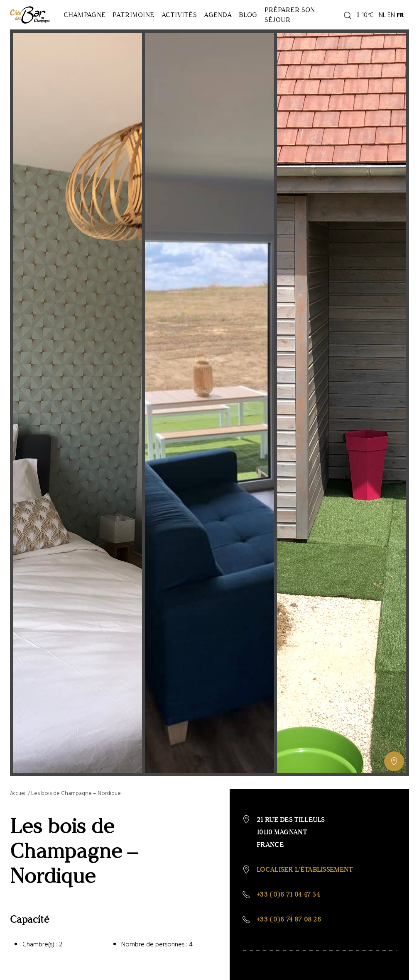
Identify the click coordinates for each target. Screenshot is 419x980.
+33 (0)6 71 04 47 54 (288, 915)
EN (407, 25)
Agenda (245, 25)
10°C (381, 25)
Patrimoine (145, 25)
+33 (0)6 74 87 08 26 (289, 940)
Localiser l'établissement (305, 890)
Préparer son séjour (324, 25)
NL (398, 25)
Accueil (19, 813)
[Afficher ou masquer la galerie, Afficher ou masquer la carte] (394, 782)
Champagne (88, 25)
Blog (283, 25)
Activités (198, 25)
